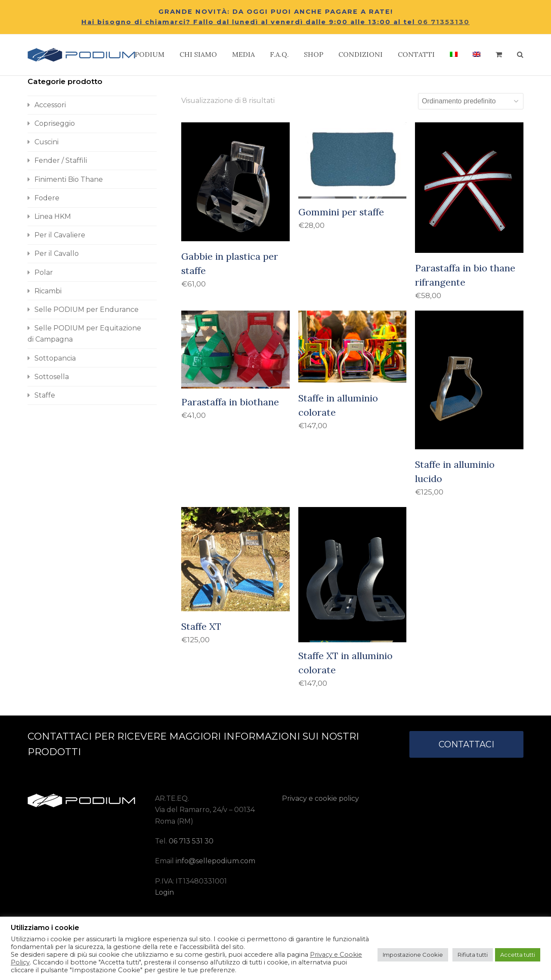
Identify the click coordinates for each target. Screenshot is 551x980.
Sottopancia (55, 358)
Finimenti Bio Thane (69, 179)
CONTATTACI (466, 744)
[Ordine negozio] (471, 101)
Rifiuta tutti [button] (473, 955)
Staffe (45, 395)
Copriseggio (55, 123)
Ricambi (48, 291)
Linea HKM (53, 216)
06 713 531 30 (191, 841)
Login (164, 892)
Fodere (47, 198)
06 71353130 (444, 22)
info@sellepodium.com (215, 861)
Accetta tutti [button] (518, 955)
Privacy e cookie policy (320, 798)
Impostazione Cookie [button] (413, 955)
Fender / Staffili (61, 160)
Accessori (50, 105)
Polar (44, 272)
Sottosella (52, 377)
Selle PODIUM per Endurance (87, 310)
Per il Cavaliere (60, 235)
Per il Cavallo (57, 254)
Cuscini (46, 142)
